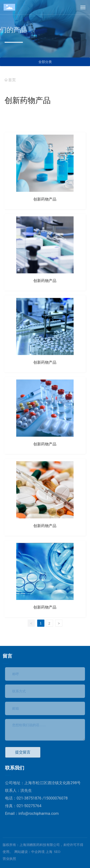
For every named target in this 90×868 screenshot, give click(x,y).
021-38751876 (29, 798)
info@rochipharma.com (39, 813)
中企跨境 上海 (42, 852)
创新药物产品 (45, 199)
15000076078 (56, 798)
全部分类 (45, 62)
